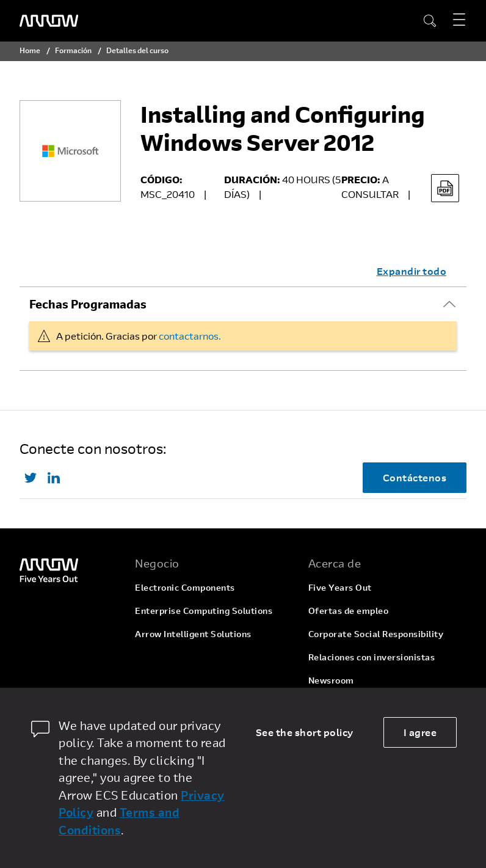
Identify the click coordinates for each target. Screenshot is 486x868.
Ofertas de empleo (349, 611)
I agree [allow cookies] (420, 732)
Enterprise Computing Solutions (204, 611)
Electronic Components (185, 587)
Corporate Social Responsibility (376, 634)
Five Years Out (340, 587)
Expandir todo (412, 271)
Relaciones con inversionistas (372, 657)
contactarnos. (190, 336)
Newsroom (331, 680)
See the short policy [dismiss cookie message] (305, 732)
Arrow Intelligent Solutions (193, 634)
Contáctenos (415, 477)
